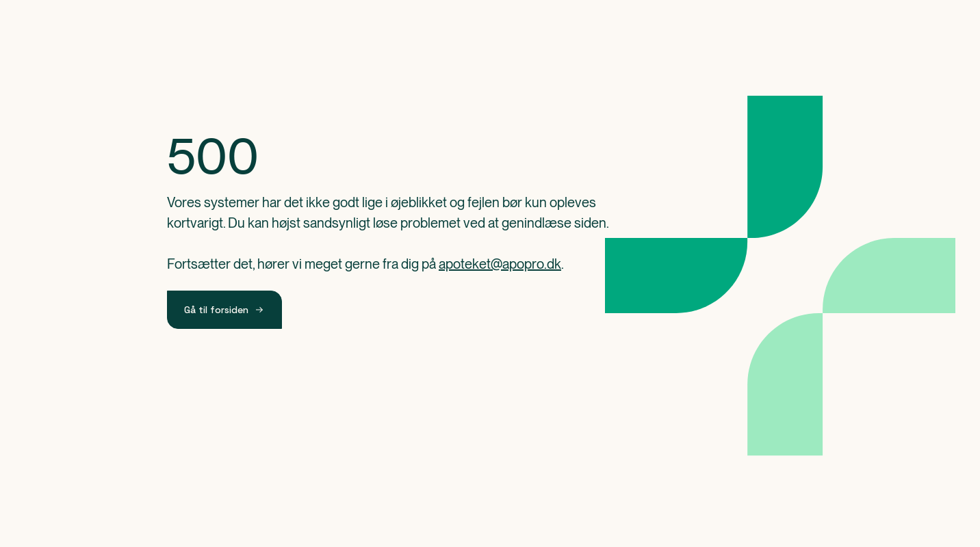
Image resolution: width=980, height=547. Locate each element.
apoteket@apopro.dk (500, 264)
